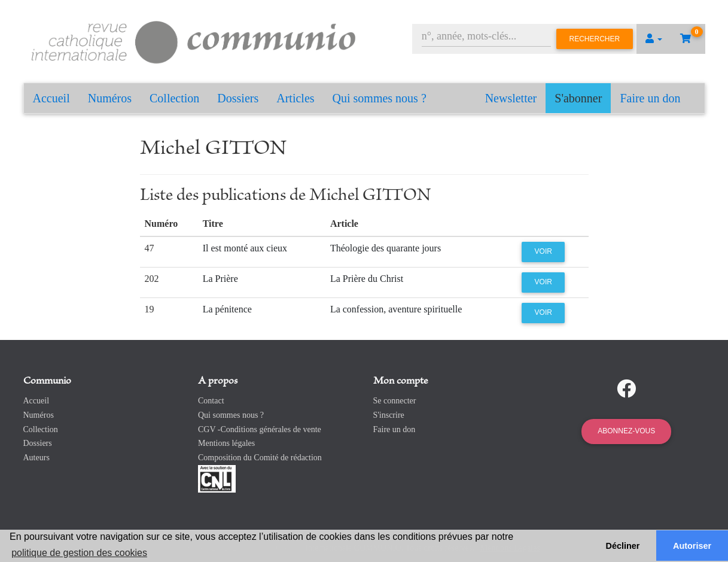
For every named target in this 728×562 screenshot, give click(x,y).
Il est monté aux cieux (245, 248)
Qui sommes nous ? (380, 98)
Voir (543, 251)
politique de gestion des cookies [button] (79, 553)
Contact (211, 401)
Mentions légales (226, 443)
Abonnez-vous (626, 431)
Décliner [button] (623, 546)
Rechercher (595, 39)
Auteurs (36, 458)
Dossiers (238, 98)
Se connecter (395, 401)
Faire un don (650, 98)
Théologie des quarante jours (386, 248)
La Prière (220, 279)
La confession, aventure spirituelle (396, 309)
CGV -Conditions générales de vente (260, 429)
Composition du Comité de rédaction (260, 458)
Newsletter (511, 98)
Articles (295, 98)
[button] (654, 39)
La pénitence (227, 309)
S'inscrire (389, 415)
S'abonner (578, 98)
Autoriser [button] (692, 546)
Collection (174, 98)
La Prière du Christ (367, 279)
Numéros (110, 98)
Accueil (51, 98)
